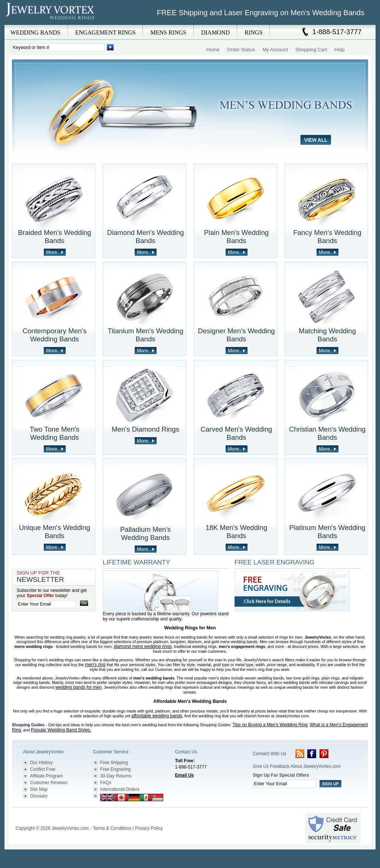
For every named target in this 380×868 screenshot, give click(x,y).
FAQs (106, 783)
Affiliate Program (46, 776)
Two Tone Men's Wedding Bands (55, 433)
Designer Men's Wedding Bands (236, 335)
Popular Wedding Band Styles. (61, 730)
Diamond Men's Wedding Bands (145, 237)
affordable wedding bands (157, 716)
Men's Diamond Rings (145, 429)
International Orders (120, 789)
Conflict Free (43, 769)
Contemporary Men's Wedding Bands (55, 335)
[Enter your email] (46, 604)
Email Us (185, 775)
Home (213, 50)
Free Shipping (114, 763)
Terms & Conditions (112, 828)
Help (339, 50)
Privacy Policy (149, 828)
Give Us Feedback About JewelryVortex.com (297, 766)
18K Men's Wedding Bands (236, 532)
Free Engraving (115, 769)
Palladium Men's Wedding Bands (145, 533)
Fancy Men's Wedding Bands (327, 237)
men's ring (95, 665)
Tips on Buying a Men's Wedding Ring (270, 725)
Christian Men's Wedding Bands (327, 433)
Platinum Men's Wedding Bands (327, 532)
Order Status (241, 50)
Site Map (39, 789)
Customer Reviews (49, 783)
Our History (41, 763)
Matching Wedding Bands (327, 335)
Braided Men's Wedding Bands (54, 237)
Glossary (39, 796)
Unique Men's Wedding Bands (55, 532)
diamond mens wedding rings (143, 646)
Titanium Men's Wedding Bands (145, 335)
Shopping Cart (311, 50)
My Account (275, 50)
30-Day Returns (116, 776)
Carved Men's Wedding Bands (237, 433)
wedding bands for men (78, 687)
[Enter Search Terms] (58, 47)
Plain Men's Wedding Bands (236, 237)
